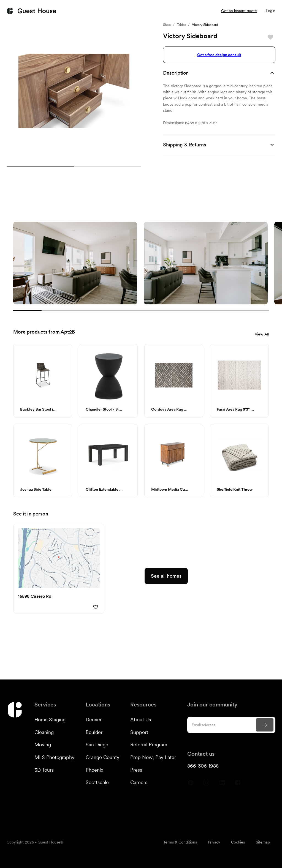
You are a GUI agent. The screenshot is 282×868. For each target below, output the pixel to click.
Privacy (214, 842)
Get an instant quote (239, 11)
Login (271, 11)
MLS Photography (54, 757)
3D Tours (44, 770)
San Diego (97, 745)
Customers (125, 11)
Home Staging (50, 720)
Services (86, 11)
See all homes (166, 576)
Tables (181, 25)
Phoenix (94, 770)
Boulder (94, 732)
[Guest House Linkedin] (222, 785)
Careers (139, 782)
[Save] (270, 37)
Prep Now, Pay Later (153, 757)
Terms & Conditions (180, 842)
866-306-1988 (203, 766)
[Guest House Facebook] (238, 785)
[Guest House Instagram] (206, 785)
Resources (166, 11)
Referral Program (149, 745)
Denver (94, 720)
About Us (141, 720)
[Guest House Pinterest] (191, 785)
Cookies (238, 842)
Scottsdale (97, 782)
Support (139, 732)
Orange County (102, 757)
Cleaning (44, 732)
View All (262, 334)
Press (136, 770)
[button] (219, 73)
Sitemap (263, 842)
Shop (167, 25)
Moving (43, 745)
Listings (200, 11)
